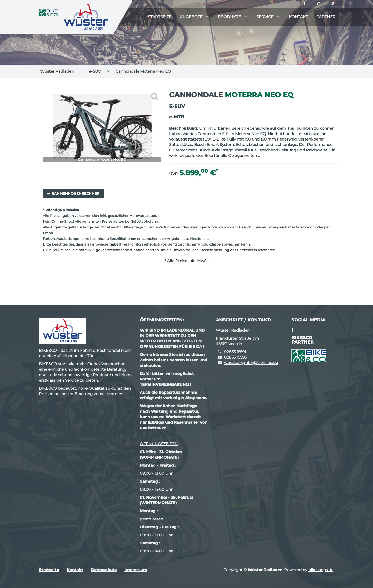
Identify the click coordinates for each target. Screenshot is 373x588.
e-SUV (95, 71)
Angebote (191, 17)
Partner (326, 17)
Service (265, 17)
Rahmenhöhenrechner (73, 193)
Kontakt (298, 17)
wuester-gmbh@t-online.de (251, 363)
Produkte (229, 17)
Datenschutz (104, 570)
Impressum (136, 570)
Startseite (160, 17)
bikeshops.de (321, 570)
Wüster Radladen (57, 71)
